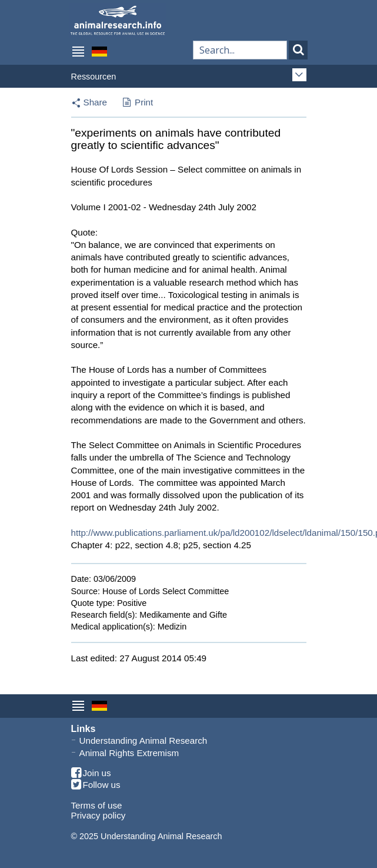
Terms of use (97, 805)
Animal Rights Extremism (129, 753)
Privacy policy (99, 815)
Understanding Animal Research (144, 741)
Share (96, 102)
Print (138, 103)
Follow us (96, 785)
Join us (91, 773)
